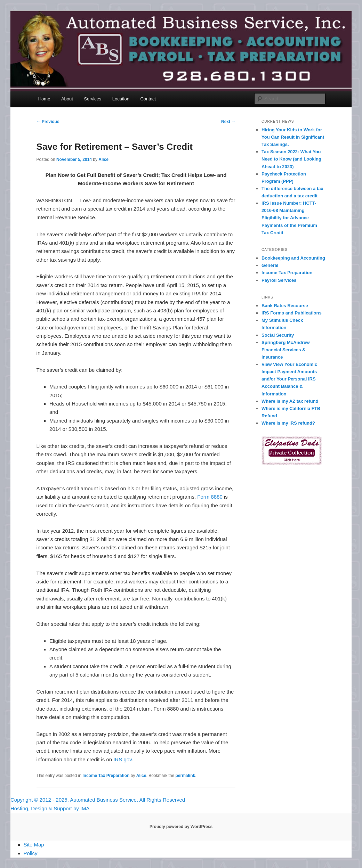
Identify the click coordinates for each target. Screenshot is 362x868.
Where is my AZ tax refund (290, 401)
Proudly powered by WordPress (181, 827)
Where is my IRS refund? (288, 423)
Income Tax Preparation (106, 776)
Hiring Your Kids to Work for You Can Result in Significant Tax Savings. (293, 137)
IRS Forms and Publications (292, 313)
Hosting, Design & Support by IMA (50, 808)
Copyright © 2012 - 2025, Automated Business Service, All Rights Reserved (98, 800)
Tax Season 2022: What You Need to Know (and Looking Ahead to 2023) (291, 159)
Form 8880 (210, 497)
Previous (48, 122)
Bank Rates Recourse (285, 306)
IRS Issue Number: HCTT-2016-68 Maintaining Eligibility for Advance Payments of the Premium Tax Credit (289, 218)
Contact (148, 99)
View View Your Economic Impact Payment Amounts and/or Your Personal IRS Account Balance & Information (289, 379)
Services (92, 99)
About (67, 99)
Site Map (34, 845)
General (270, 265)
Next (228, 122)
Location (121, 99)
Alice (103, 159)
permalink (186, 776)
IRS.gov (122, 759)
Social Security (278, 335)
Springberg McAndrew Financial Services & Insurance (286, 350)
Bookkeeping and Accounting (293, 258)
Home (44, 99)
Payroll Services (279, 280)
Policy (31, 853)
